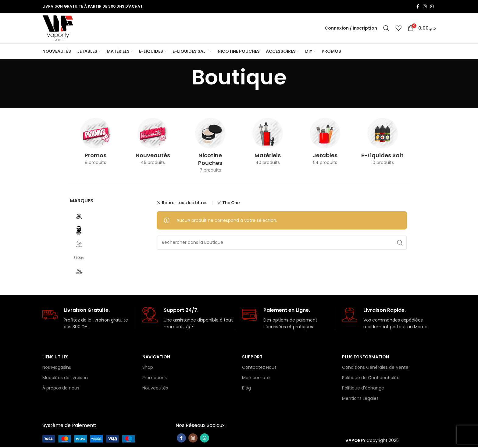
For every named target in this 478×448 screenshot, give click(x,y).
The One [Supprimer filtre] (231, 204)
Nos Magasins (57, 368)
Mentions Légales (360, 400)
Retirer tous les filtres (185, 204)
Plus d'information (366, 358)
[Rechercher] (386, 29)
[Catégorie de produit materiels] (268, 145)
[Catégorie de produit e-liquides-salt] (383, 145)
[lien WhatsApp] (432, 6)
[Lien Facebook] (418, 6)
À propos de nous (61, 389)
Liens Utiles (55, 358)
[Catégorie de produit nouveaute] (153, 145)
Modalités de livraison (65, 379)
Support (252, 358)
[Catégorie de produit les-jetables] (325, 145)
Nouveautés (155, 389)
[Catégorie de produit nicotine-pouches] (210, 149)
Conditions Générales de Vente (375, 368)
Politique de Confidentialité (371, 379)
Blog (246, 389)
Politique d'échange (363, 389)
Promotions (155, 379)
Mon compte (256, 379)
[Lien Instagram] (425, 6)
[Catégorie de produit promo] (95, 145)
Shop (148, 368)
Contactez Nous (259, 368)
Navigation (156, 358)
